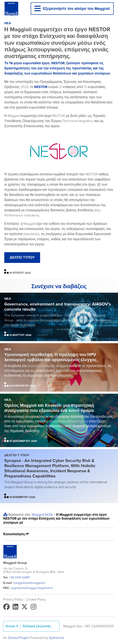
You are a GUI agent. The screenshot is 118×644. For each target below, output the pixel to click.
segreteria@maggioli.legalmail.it (32, 588)
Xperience (57, 638)
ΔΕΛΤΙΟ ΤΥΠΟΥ (22, 258)
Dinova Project (19, 638)
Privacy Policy (13, 599)
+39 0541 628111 (19, 578)
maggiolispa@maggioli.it (29, 583)
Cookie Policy (36, 599)
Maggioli (42, 515)
